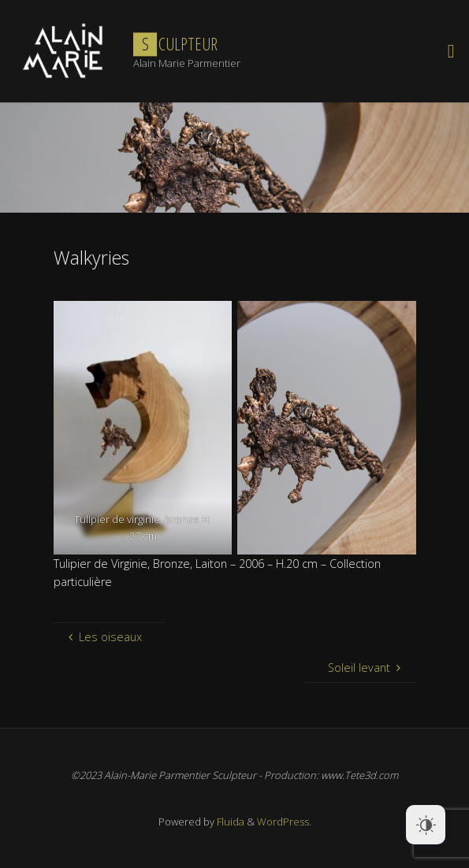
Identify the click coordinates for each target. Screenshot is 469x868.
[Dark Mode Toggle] (426, 825)
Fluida (229, 822)
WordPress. (284, 822)
